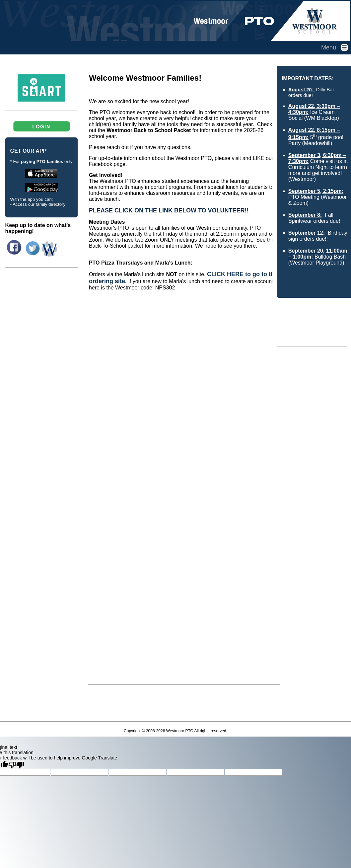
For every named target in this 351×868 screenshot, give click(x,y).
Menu (336, 47)
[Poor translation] (16, 764)
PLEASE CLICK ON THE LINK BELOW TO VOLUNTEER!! (169, 210)
